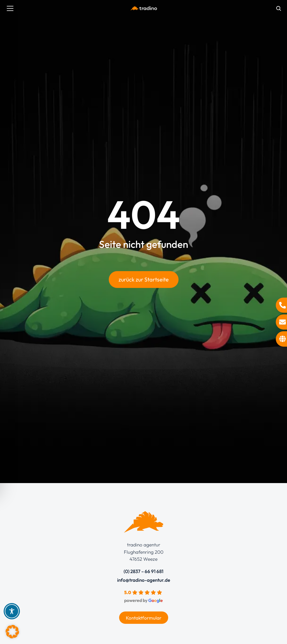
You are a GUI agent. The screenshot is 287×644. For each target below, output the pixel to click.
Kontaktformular (144, 618)
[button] (12, 632)
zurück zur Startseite (144, 280)
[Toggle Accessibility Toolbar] (12, 611)
